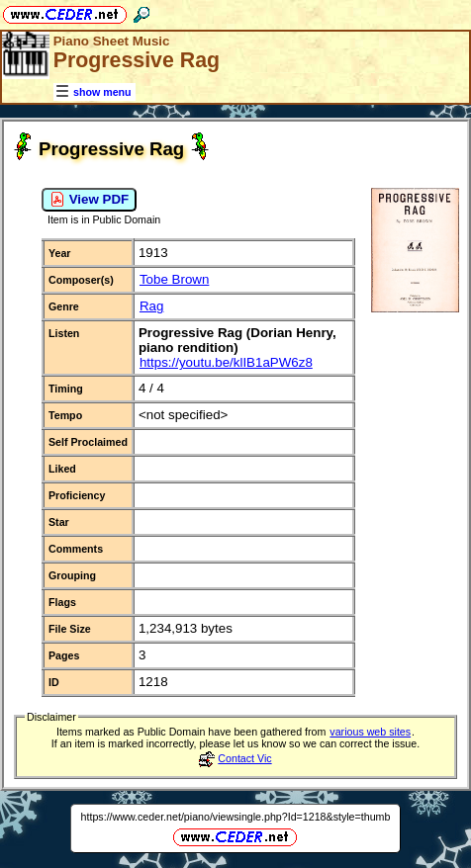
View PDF (89, 200)
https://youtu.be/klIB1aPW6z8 (226, 362)
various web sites (370, 732)
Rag (151, 306)
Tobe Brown (174, 279)
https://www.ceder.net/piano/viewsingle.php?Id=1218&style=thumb (236, 817)
